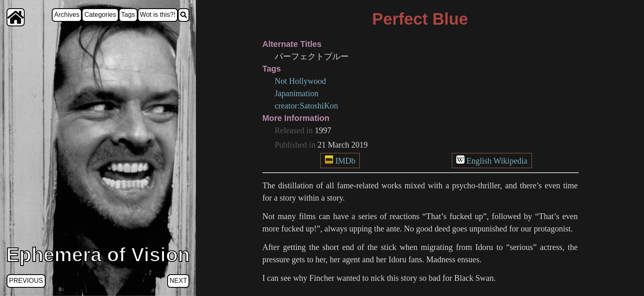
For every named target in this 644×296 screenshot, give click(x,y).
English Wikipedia (497, 161)
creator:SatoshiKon (306, 106)
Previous (26, 281)
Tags (128, 15)
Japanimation (297, 93)
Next (178, 281)
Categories (100, 15)
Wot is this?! (158, 15)
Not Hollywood (300, 81)
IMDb (345, 161)
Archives (67, 15)
